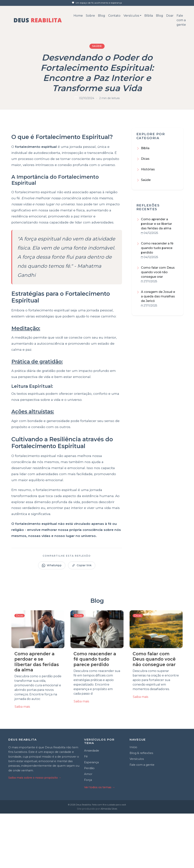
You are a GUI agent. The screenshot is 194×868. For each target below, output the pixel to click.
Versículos (131, 16)
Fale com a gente (181, 20)
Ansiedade (92, 805)
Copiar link (82, 620)
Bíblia (149, 16)
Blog (102, 16)
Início (133, 802)
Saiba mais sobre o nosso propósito (35, 832)
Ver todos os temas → (100, 842)
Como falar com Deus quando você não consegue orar (158, 272)
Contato (114, 16)
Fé (86, 811)
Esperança (91, 817)
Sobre (90, 16)
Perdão (89, 823)
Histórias (148, 169)
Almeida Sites (109, 863)
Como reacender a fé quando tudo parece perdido (157, 248)
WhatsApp (52, 620)
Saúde (97, 46)
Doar (170, 16)
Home (78, 16)
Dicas (145, 159)
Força (88, 834)
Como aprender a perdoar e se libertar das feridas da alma (156, 224)
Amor (88, 828)
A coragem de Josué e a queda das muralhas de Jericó (158, 296)
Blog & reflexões (141, 807)
